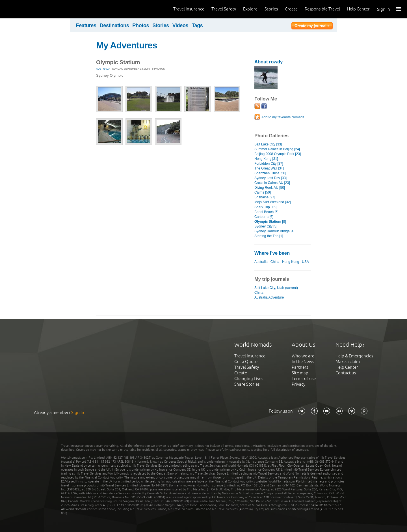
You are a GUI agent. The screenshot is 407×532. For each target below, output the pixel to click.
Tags (197, 25)
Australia (103, 69)
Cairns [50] (263, 192)
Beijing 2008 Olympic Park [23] (278, 154)
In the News (303, 362)
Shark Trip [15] (265, 207)
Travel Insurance (189, 9)
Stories (271, 9)
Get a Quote (246, 362)
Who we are (303, 356)
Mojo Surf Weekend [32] (273, 202)
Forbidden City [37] (269, 164)
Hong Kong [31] (266, 159)
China (275, 262)
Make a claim (348, 362)
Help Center (358, 9)
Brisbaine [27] (265, 197)
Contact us (346, 373)
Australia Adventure (269, 297)
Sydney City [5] (266, 226)
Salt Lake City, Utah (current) (276, 288)
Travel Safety (224, 9)
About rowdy (269, 62)
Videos (180, 25)
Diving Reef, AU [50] (270, 188)
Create (291, 9)
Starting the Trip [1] (269, 236)
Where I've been (272, 253)
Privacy (298, 384)
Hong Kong (291, 262)
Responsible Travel (322, 9)
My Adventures (127, 45)
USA (305, 262)
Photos (141, 25)
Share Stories (247, 384)
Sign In (384, 9)
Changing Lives (249, 378)
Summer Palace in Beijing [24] (277, 149)
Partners (300, 367)
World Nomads (30, 9)
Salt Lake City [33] (268, 144)
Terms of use (304, 378)
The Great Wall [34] (269, 168)
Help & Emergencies (354, 356)
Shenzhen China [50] (270, 173)
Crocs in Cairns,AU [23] (272, 183)
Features (86, 25)
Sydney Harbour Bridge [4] (274, 231)
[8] (270, 222)
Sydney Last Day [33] (270, 178)
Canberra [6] (264, 217)
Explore (250, 9)
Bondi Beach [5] (266, 212)
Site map (300, 373)
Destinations (114, 25)
